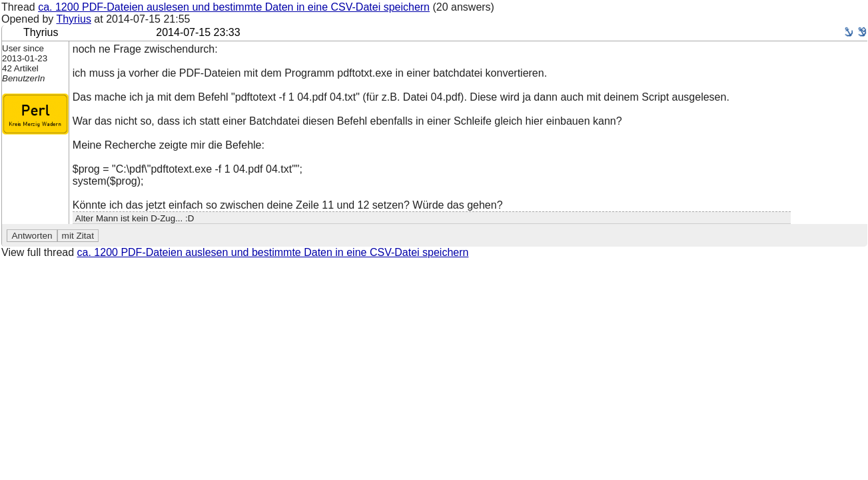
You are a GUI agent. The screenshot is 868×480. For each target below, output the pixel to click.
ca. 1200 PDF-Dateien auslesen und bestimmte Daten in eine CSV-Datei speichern (234, 7)
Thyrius (73, 19)
